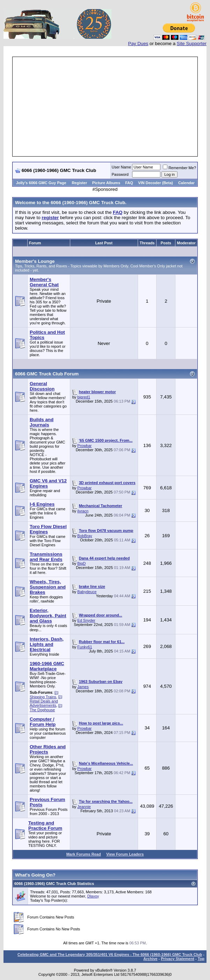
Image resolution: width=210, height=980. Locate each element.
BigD (81, 563)
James (83, 687)
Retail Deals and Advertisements (44, 703)
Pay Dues (138, 44)
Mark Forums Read (84, 854)
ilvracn (83, 511)
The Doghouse (42, 710)
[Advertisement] (112, 107)
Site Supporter (192, 44)
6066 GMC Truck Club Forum (47, 374)
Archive (150, 959)
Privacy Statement (177, 959)
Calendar (186, 183)
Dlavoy (93, 896)
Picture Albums (106, 183)
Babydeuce (87, 592)
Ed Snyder (86, 620)
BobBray (85, 536)
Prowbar (84, 446)
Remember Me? (179, 168)
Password (120, 174)
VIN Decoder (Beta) (155, 183)
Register (79, 183)
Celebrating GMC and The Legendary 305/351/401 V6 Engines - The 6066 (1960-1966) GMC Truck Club (110, 954)
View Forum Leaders (125, 854)
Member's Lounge (35, 261)
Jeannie (84, 807)
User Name (122, 167)
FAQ (129, 183)
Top (201, 959)
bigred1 (84, 397)
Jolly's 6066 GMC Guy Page (41, 183)
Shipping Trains (43, 697)
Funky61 (85, 647)
